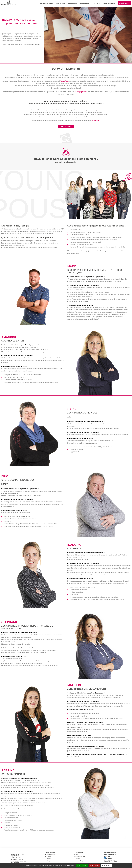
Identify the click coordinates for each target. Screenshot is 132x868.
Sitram (77, 855)
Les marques (84, 3)
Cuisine (49, 857)
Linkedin (107, 861)
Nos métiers (61, 3)
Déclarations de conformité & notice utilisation (20, 862)
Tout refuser (95, 866)
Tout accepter (82, 866)
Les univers (50, 852)
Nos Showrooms (109, 3)
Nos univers (72, 3)
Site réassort (124, 3)
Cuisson (49, 860)
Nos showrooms (109, 852)
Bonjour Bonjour (80, 862)
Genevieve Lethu (80, 857)
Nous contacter (109, 855)
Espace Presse (15, 859)
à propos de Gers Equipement (16, 855)
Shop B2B (106, 858)
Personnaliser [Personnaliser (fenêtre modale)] (107, 866)
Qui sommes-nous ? (47, 3)
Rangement (50, 862)
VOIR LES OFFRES (66, 126)
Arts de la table (51, 855)
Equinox (78, 860)
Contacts (96, 3)
